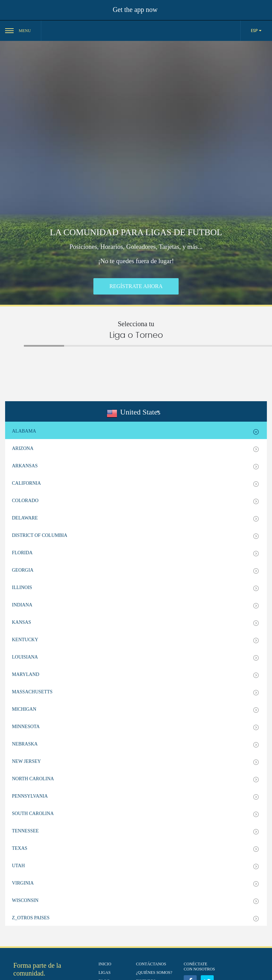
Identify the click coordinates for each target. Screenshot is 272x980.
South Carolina (33, 813)
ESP (255, 31)
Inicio (105, 964)
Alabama (24, 431)
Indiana (22, 605)
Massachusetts (32, 692)
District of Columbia (40, 535)
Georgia (23, 570)
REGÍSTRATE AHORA (136, 286)
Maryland (26, 674)
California (26, 483)
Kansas (21, 622)
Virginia (23, 883)
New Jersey (26, 761)
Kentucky (25, 640)
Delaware (25, 518)
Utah (18, 866)
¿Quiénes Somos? (154, 973)
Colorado (25, 501)
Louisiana (25, 657)
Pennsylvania (30, 796)
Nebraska (25, 744)
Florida (22, 553)
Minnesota (26, 727)
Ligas (104, 973)
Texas (20, 848)
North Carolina (33, 779)
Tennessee (25, 831)
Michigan (24, 709)
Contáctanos (151, 964)
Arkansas (25, 466)
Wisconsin (25, 900)
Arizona (23, 448)
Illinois (22, 587)
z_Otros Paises (31, 918)
